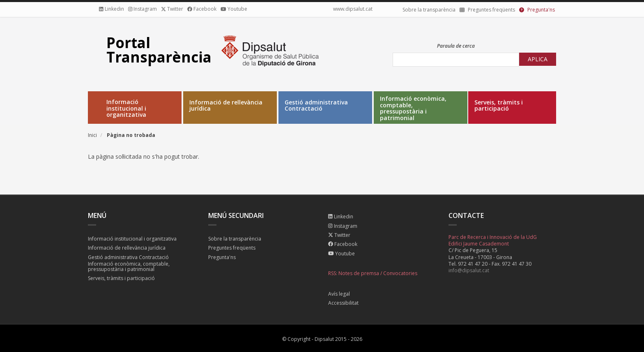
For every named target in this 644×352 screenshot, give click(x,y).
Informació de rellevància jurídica (226, 106)
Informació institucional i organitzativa (126, 108)
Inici (92, 135)
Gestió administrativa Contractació (316, 106)
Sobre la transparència (429, 10)
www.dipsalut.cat (353, 9)
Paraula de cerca (456, 46)
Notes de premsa (359, 273)
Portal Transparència (159, 50)
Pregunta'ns (222, 258)
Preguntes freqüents (232, 248)
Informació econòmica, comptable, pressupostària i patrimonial (413, 108)
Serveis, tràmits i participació (499, 106)
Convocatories (400, 273)
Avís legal (339, 294)
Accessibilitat (343, 303)
